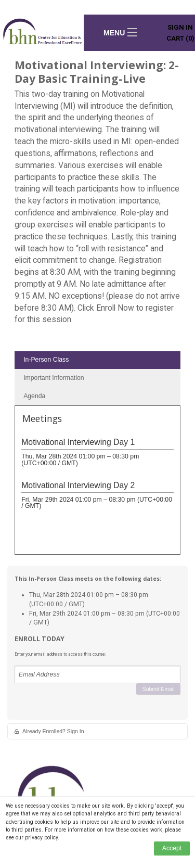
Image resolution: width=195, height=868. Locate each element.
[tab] (97, 360)
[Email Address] (97, 674)
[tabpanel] (97, 484)
